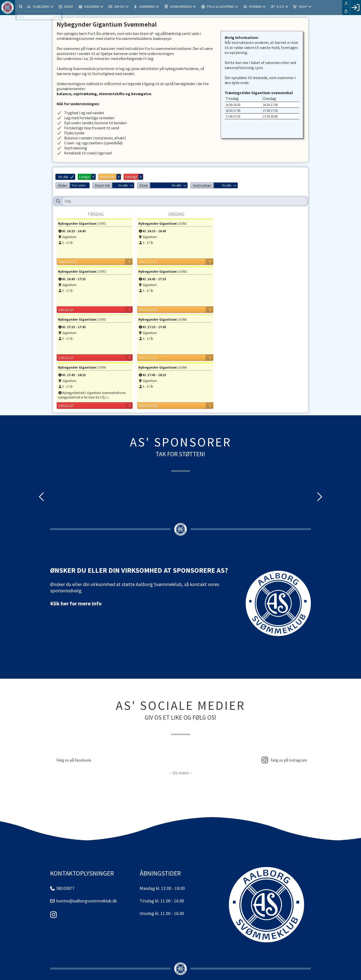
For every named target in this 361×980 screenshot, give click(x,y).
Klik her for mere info (76, 603)
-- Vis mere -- (180, 773)
